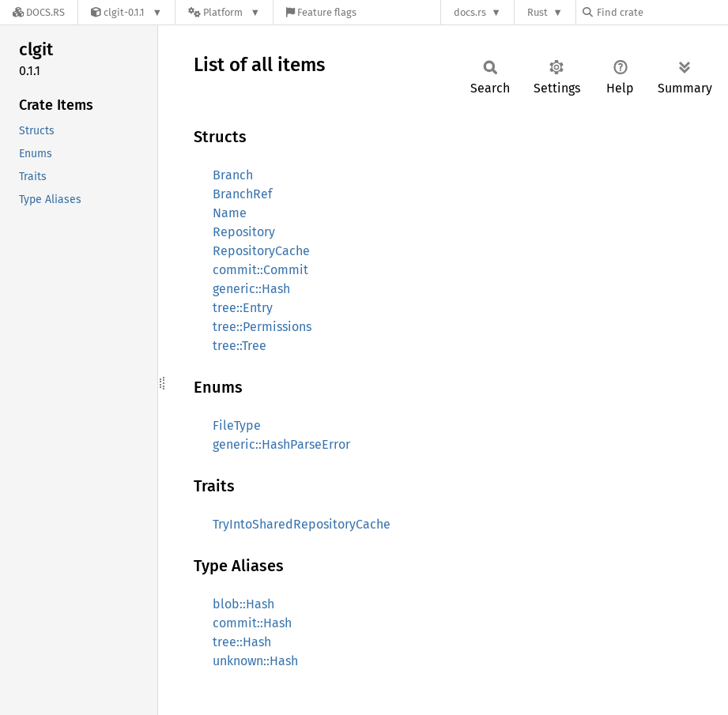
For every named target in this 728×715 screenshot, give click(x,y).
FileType (237, 425)
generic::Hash (251, 289)
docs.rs (470, 12)
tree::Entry (243, 308)
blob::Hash (243, 604)
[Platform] (224, 12)
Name (230, 213)
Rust (538, 12)
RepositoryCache (261, 251)
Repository (244, 232)
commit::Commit (260, 270)
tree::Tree (240, 346)
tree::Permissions (262, 327)
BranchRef (242, 194)
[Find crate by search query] (662, 12)
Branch (233, 175)
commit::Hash (252, 623)
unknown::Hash (255, 661)
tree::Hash (242, 642)
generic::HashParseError (281, 444)
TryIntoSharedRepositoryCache (302, 524)
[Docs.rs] (39, 12)
